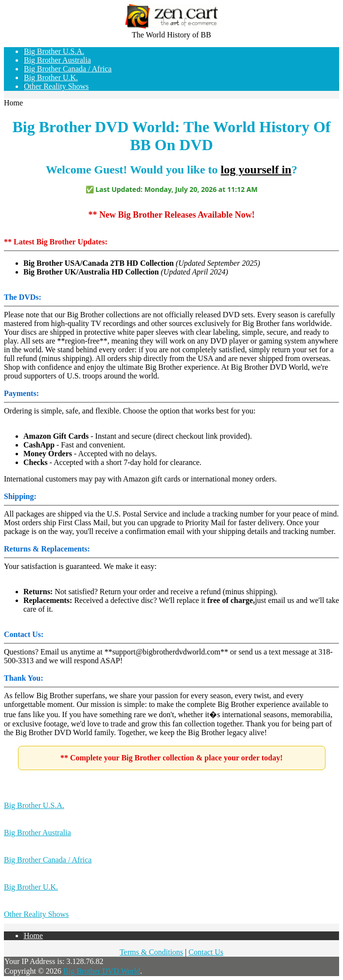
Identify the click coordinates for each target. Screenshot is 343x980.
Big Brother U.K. (51, 77)
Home (334, 10)
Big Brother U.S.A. (54, 51)
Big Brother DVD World (102, 971)
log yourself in (256, 170)
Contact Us (206, 952)
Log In (333, 19)
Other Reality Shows (56, 86)
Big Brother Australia (57, 60)
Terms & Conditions (151, 952)
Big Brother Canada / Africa (68, 69)
